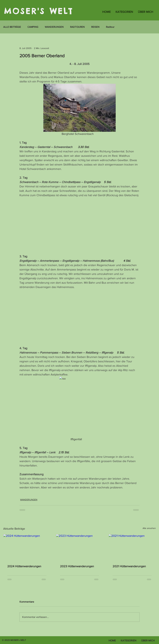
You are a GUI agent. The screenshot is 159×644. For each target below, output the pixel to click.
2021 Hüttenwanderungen (129, 566)
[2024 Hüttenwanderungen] (27, 547)
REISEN (95, 27)
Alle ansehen (149, 528)
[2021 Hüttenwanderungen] (132, 547)
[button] (124, 12)
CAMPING (33, 27)
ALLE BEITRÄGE (12, 27)
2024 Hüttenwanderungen (24, 566)
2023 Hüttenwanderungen (77, 566)
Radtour (110, 27)
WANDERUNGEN (54, 27)
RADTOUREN (77, 27)
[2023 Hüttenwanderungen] (80, 547)
